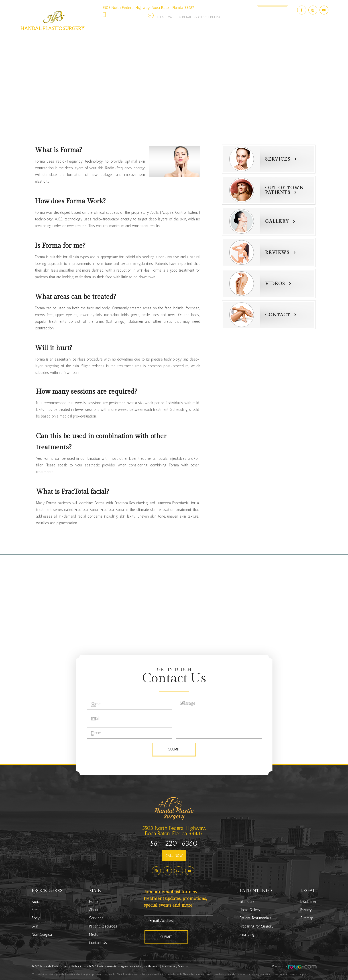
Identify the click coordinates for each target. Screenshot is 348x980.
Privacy (306, 910)
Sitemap (307, 918)
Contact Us (276, 38)
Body (36, 918)
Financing (247, 934)
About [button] (103, 38)
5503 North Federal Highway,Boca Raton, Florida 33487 (174, 831)
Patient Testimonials (255, 918)
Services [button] (130, 38)
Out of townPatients (285, 190)
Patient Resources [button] (170, 38)
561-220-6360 (128, 15)
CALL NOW (174, 856)
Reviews (277, 253)
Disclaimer (308, 901)
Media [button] (247, 38)
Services (278, 159)
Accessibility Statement (176, 966)
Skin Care (247, 901)
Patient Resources (103, 926)
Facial (36, 901)
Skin (35, 926)
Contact (278, 315)
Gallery (277, 222)
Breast (37, 910)
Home (94, 901)
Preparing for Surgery (257, 926)
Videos (275, 284)
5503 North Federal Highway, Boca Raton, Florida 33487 (148, 8)
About (94, 910)
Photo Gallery (215, 38)
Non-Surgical (42, 934)
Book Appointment (273, 13)
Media (94, 934)
